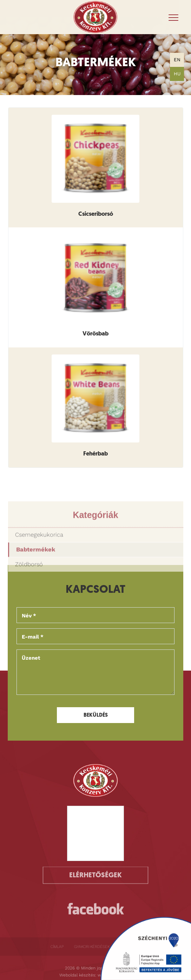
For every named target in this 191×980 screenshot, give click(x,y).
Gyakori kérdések (92, 947)
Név (29, 616)
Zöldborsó (29, 585)
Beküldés (96, 715)
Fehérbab (95, 454)
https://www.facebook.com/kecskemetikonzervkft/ (96, 912)
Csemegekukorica (39, 556)
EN (177, 60)
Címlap (57, 947)
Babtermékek (36, 570)
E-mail (33, 637)
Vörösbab (95, 334)
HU (177, 74)
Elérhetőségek (95, 871)
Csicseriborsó (96, 214)
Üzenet (31, 658)
